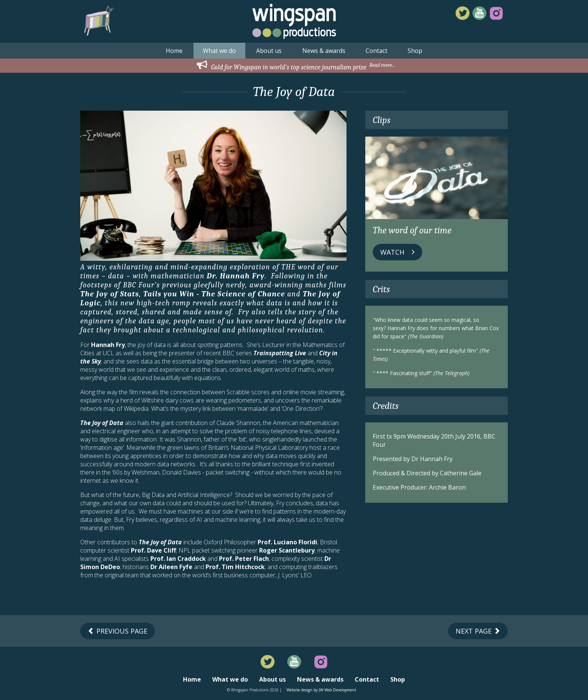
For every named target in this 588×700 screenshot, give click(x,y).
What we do (219, 51)
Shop (415, 51)
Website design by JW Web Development (321, 690)
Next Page (478, 631)
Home (174, 51)
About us (269, 51)
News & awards (324, 51)
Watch (397, 252)
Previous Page (118, 631)
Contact (376, 51)
